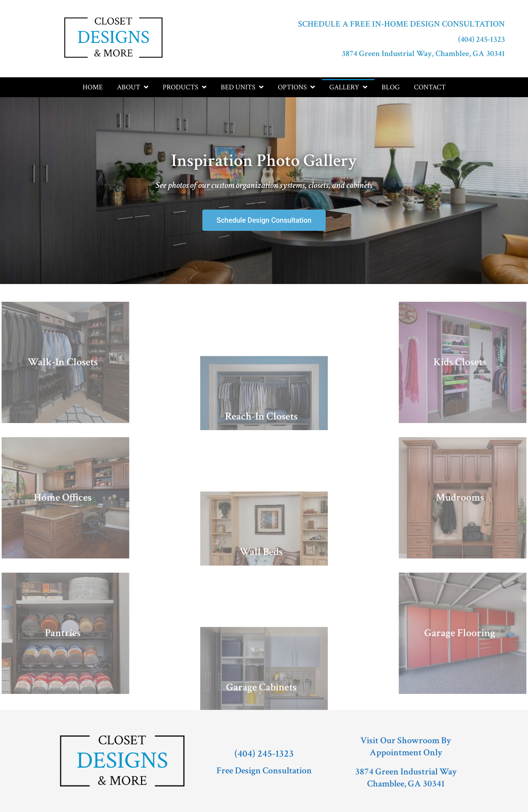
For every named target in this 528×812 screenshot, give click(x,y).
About (133, 87)
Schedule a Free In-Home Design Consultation (401, 24)
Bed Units (242, 87)
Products (185, 87)
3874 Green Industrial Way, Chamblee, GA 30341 (423, 54)
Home (93, 87)
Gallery (348, 87)
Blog (391, 87)
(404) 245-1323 (482, 39)
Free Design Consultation (264, 771)
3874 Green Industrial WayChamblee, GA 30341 (406, 778)
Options (296, 87)
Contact (430, 87)
